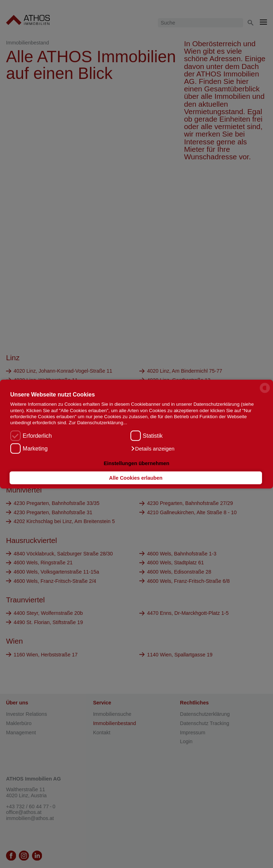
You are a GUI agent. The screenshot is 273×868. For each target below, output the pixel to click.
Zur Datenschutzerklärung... (98, 423)
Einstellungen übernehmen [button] (137, 463)
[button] (152, 449)
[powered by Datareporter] (265, 392)
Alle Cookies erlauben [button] (136, 478)
